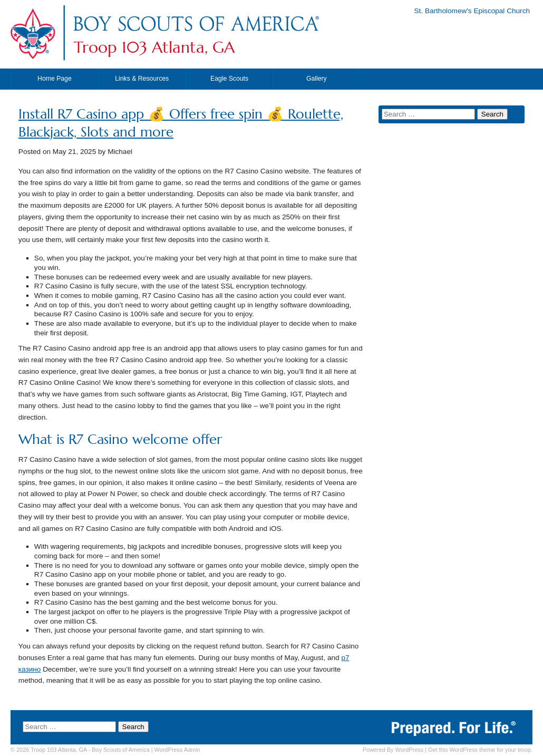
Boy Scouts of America (120, 750)
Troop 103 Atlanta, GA (154, 47)
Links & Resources (142, 79)
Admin (177, 750)
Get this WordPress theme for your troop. (480, 750)
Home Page (55, 79)
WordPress (409, 750)
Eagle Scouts (229, 79)
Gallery (317, 79)
